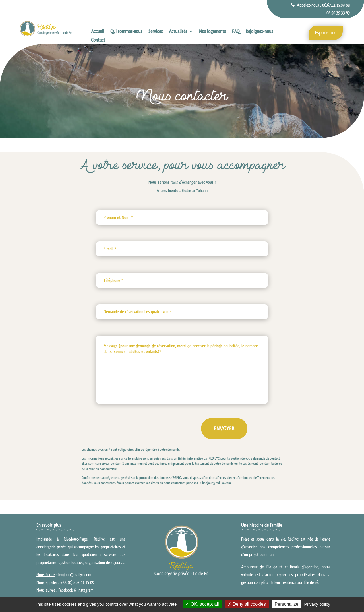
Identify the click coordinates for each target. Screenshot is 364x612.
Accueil (98, 32)
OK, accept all (202, 604)
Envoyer (234, 428)
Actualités (178, 32)
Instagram (86, 590)
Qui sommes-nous (126, 32)
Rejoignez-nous (259, 32)
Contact (98, 40)
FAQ (236, 32)
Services (156, 32)
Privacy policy (317, 604)
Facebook (66, 590)
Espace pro (326, 33)
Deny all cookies (247, 604)
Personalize (287, 604)
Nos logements (212, 32)
